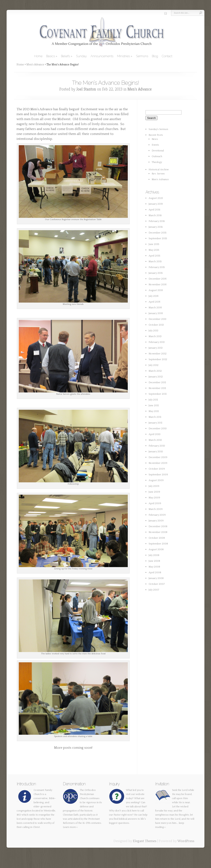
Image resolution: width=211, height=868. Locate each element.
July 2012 (154, 365)
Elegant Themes (145, 841)
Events (155, 145)
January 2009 (156, 521)
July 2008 (154, 555)
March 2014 (155, 308)
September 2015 (158, 238)
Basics (50, 56)
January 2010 (156, 452)
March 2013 (155, 336)
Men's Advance (35, 64)
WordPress (186, 841)
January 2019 (156, 204)
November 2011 (157, 388)
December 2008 (158, 526)
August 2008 (156, 549)
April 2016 (154, 210)
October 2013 (156, 325)
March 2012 (155, 371)
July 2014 (154, 296)
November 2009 (158, 463)
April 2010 (155, 434)
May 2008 (154, 567)
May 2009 (154, 498)
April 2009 (155, 503)
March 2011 (155, 417)
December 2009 (158, 457)
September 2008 (158, 544)
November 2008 (158, 532)
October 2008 (157, 538)
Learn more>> (70, 827)
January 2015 (156, 273)
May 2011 (154, 411)
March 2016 (155, 215)
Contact (167, 56)
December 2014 (158, 279)
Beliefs (65, 56)
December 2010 (158, 429)
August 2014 (156, 290)
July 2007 (154, 590)
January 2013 (156, 348)
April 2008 (155, 573)
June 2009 (154, 492)
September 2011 (158, 394)
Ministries (123, 56)
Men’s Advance (160, 179)
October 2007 (157, 584)
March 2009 (156, 509)
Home (38, 56)
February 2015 (157, 267)
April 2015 (154, 256)
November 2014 (158, 285)
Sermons (142, 56)
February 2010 (157, 446)
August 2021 (156, 198)
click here (132, 811)
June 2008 (154, 561)
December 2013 (157, 319)
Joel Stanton (86, 89)
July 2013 (153, 331)
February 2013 (157, 342)
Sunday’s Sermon (158, 129)
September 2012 (158, 359)
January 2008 (156, 578)
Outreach (157, 156)
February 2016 (157, 221)
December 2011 (157, 382)
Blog (155, 56)
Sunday (81, 56)
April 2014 (154, 302)
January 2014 (156, 313)
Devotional (158, 151)
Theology (157, 162)
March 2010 (155, 440)
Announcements (102, 56)
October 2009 (157, 469)
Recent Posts (156, 135)
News (155, 139)
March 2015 (155, 262)
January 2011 (155, 423)
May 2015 (154, 250)
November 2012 (158, 354)
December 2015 (158, 233)
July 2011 (153, 400)
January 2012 (156, 377)
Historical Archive (159, 170)
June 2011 (154, 406)
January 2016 (156, 227)
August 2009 (156, 480)
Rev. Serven (158, 174)
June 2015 (154, 244)
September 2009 (158, 475)
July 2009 (154, 486)
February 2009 (157, 515)
